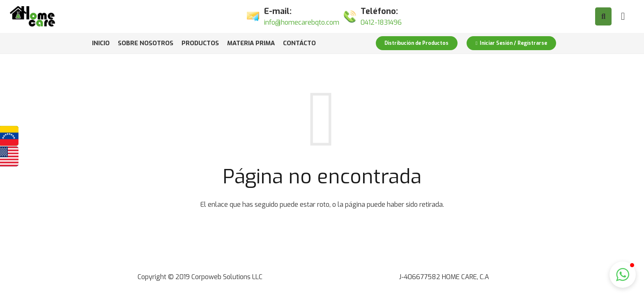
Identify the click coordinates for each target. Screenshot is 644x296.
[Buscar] (603, 17)
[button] (623, 275)
